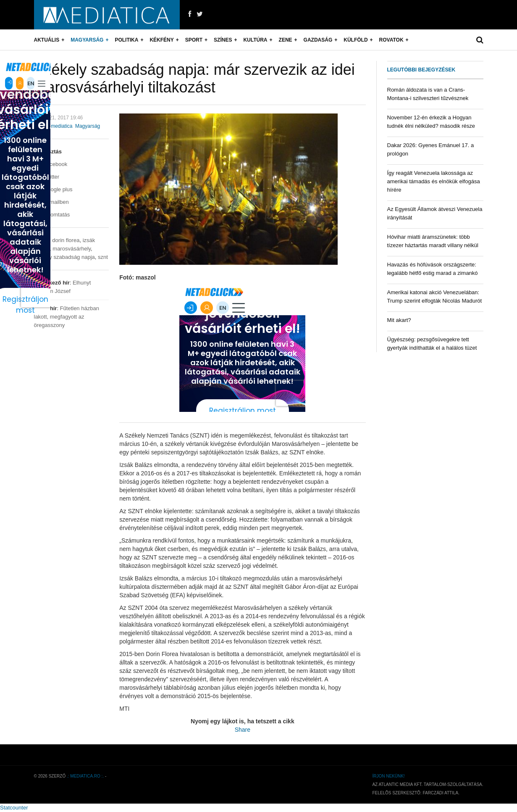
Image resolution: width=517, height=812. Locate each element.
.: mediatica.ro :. (85, 776)
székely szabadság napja (64, 257)
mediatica (62, 126)
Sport (194, 40)
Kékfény (161, 40)
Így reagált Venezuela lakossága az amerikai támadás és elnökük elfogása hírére (434, 181)
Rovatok (391, 40)
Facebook (51, 164)
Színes (223, 40)
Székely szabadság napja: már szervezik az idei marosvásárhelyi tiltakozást (194, 78)
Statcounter (14, 808)
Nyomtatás (52, 215)
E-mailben (51, 202)
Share (243, 730)
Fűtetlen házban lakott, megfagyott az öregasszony (67, 317)
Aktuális (47, 40)
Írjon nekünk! (388, 776)
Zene (286, 40)
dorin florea (66, 240)
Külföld (356, 40)
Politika (126, 40)
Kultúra (255, 40)
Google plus (53, 189)
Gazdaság (318, 40)
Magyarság (87, 40)
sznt (103, 257)
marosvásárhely (72, 249)
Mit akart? (399, 320)
